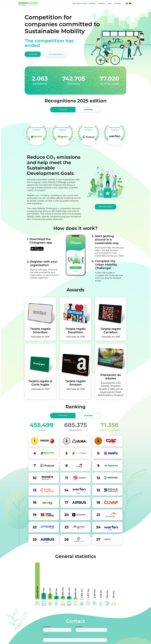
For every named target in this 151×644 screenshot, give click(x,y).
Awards (92, 3)
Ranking (101, 3)
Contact (117, 3)
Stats (109, 3)
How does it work (80, 3)
